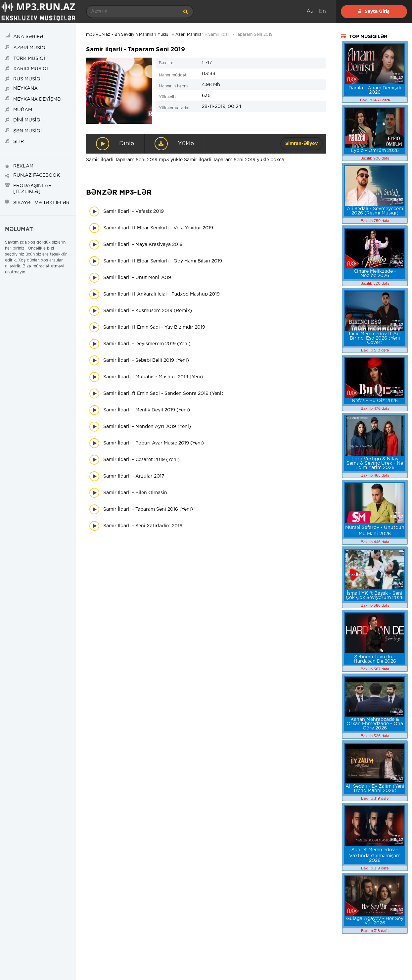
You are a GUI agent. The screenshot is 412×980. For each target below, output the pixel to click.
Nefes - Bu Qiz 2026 (375, 401)
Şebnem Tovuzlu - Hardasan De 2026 (375, 659)
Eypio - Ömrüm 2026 (375, 151)
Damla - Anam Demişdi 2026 (375, 90)
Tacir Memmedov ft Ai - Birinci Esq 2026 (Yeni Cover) (375, 338)
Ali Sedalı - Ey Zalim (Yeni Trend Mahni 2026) (375, 789)
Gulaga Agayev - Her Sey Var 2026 (375, 921)
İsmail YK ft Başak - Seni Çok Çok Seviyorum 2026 (375, 596)
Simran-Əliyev (301, 144)
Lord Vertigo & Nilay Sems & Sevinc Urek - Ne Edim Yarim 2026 (375, 463)
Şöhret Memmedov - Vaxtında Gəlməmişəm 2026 (375, 855)
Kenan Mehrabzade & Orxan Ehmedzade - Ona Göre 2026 (375, 724)
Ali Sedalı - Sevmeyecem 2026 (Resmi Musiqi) (375, 211)
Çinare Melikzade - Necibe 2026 (375, 274)
